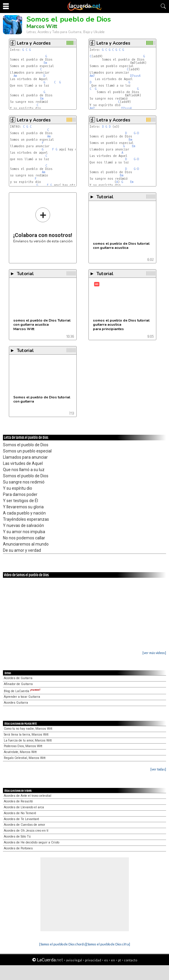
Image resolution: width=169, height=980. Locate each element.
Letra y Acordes (34, 43)
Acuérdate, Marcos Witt (20, 752)
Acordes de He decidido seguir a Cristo (32, 842)
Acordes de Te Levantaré (22, 819)
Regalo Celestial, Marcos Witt (25, 758)
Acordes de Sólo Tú (17, 837)
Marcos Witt (42, 26)
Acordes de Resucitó (18, 801)
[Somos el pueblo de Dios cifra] (108, 944)
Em (45, 63)
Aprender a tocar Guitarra (22, 697)
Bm (130, 140)
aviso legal (74, 960)
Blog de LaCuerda (22, 691)
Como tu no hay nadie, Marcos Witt (28, 729)
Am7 (92, 76)
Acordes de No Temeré (20, 813)
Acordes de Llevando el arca (24, 807)
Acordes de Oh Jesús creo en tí (26, 831)
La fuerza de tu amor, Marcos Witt (28, 740)
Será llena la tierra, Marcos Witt (26, 735)
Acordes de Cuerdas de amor (24, 825)
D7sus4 (135, 76)
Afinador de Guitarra (18, 684)
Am (15, 76)
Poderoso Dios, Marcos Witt (23, 746)
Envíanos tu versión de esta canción (43, 225)
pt (119, 960)
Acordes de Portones (18, 848)
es (106, 960)
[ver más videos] (154, 653)
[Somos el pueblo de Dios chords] (63, 944)
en (113, 960)
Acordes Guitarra (16, 703)
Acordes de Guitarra (18, 678)
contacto (131, 960)
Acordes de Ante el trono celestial (28, 796)
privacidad (93, 960)
